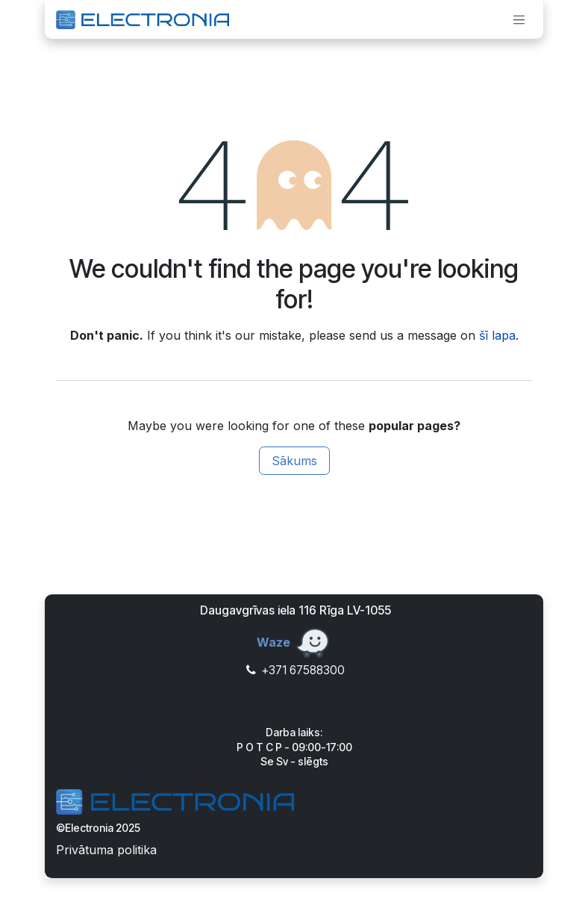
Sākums (294, 461)
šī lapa (497, 335)
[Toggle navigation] (519, 19)
